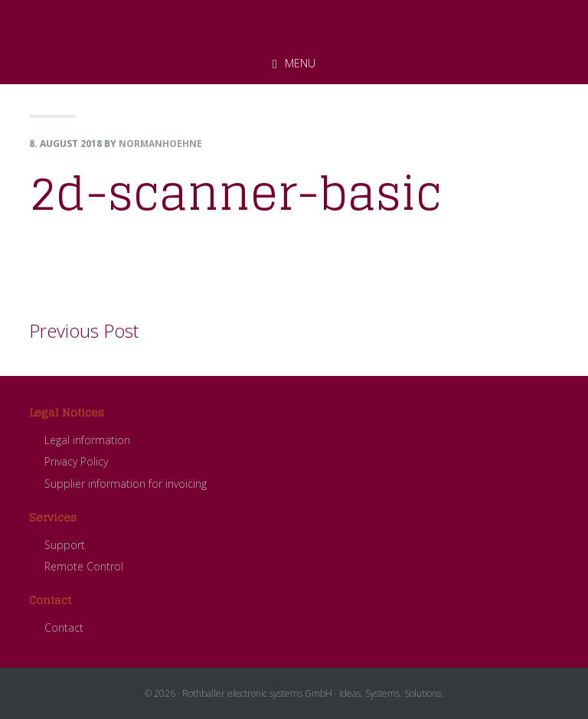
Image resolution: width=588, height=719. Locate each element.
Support (65, 545)
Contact (64, 627)
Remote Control (84, 566)
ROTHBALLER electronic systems (294, 22)
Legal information (87, 440)
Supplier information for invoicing (126, 484)
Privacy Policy (76, 461)
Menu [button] (300, 63)
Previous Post (84, 330)
